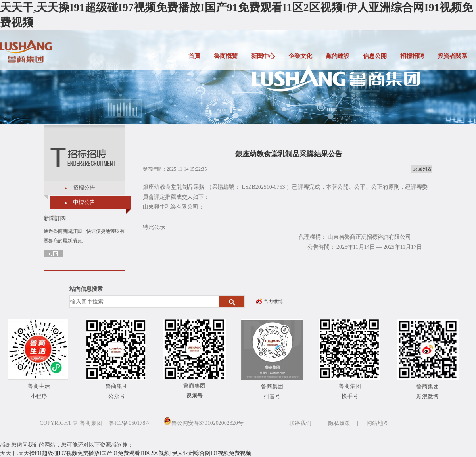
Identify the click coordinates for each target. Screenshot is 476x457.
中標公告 (84, 202)
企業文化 (300, 56)
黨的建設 (338, 56)
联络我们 (300, 423)
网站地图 (378, 423)
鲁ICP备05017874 (130, 423)
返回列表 (422, 169)
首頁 (194, 56)
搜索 (232, 302)
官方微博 (273, 301)
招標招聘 (412, 56)
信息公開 (375, 56)
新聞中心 (263, 56)
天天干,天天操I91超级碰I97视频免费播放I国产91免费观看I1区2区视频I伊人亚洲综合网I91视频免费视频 (126, 453)
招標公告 (84, 188)
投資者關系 (452, 56)
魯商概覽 (226, 56)
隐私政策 (339, 423)
